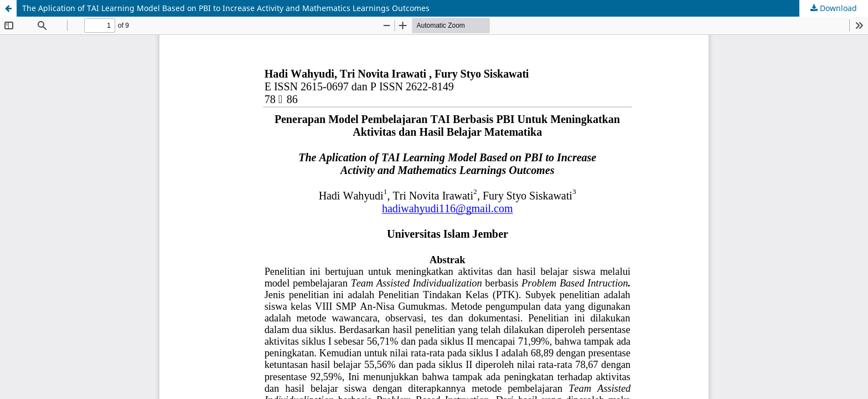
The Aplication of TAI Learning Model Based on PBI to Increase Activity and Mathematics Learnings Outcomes (226, 8)
